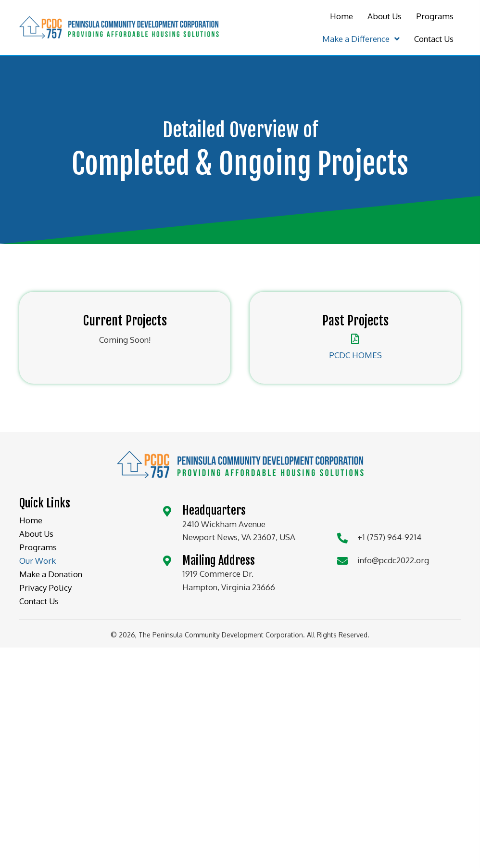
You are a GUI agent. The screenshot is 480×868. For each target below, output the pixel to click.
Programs (38, 547)
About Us (36, 534)
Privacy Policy (45, 588)
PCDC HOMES (355, 355)
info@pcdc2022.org (393, 560)
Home (31, 520)
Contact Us (39, 601)
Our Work (38, 561)
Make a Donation (51, 574)
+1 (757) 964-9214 (389, 537)
